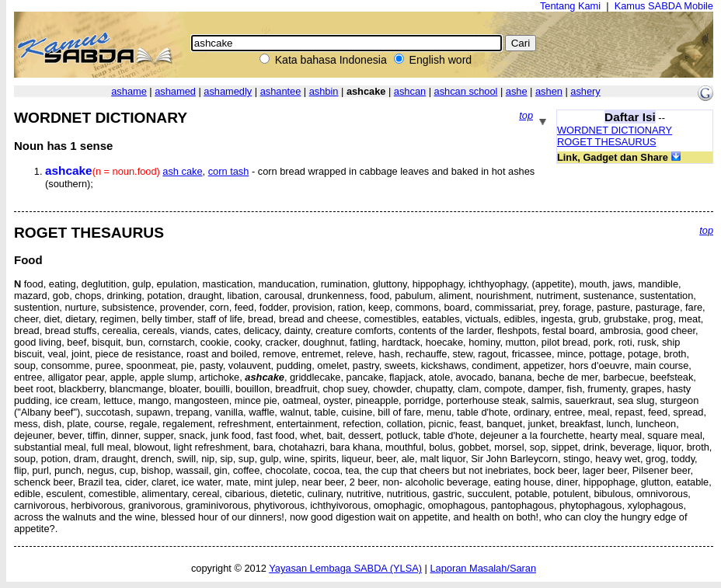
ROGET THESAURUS (607, 142)
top (526, 115)
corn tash (229, 171)
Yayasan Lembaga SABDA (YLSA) (345, 568)
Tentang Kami (570, 6)
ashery (585, 91)
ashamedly (228, 91)
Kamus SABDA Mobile (664, 6)
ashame (129, 91)
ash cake (182, 171)
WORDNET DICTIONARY (615, 130)
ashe (517, 91)
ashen (549, 91)
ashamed (175, 91)
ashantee (281, 91)
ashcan (410, 91)
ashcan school (466, 91)
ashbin (324, 91)
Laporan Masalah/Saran (483, 568)
